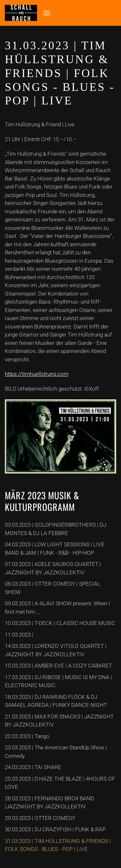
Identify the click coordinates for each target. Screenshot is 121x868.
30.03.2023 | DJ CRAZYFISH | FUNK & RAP (55, 829)
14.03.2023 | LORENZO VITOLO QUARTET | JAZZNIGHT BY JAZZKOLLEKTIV (56, 650)
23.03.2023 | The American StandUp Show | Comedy (56, 752)
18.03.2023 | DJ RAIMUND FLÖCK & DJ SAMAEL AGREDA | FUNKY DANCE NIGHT (56, 701)
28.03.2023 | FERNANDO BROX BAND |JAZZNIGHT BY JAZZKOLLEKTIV (49, 803)
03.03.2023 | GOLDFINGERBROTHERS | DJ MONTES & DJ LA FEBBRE (55, 529)
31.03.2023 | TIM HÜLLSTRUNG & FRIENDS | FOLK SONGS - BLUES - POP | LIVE (58, 845)
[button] (47, 13)
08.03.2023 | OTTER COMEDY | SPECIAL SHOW (53, 588)
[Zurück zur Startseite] (21, 13)
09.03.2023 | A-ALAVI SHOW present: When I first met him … (57, 608)
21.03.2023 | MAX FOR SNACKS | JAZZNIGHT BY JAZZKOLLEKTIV (59, 721)
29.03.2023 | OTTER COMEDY (40, 818)
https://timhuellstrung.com (37, 374)
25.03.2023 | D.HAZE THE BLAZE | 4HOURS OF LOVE (60, 783)
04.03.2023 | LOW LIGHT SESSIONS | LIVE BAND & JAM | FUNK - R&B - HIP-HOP (55, 549)
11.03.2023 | (19, 635)
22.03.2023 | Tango (27, 736)
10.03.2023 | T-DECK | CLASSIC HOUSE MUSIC (60, 623)
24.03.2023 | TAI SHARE (33, 767)
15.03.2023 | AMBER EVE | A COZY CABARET (58, 666)
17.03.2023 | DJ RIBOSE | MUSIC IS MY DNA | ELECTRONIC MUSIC (58, 681)
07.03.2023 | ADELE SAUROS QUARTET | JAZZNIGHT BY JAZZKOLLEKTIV (53, 568)
